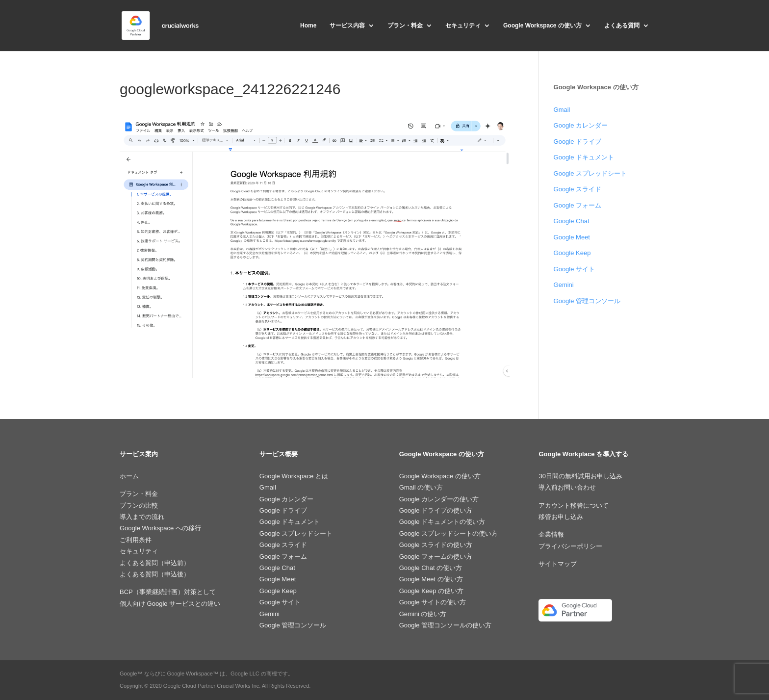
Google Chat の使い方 (431, 568)
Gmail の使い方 (421, 487)
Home (308, 26)
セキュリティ (463, 26)
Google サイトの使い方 (433, 602)
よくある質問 (622, 26)
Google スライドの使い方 (436, 545)
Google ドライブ (578, 142)
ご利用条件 (136, 540)
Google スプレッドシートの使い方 (449, 533)
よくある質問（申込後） (155, 574)
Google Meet (572, 237)
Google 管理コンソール (587, 301)
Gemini (564, 285)
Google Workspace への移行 (160, 528)
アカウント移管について (574, 506)
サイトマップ (558, 564)
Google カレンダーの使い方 (439, 499)
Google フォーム (578, 205)
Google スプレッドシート (590, 173)
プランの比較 (139, 506)
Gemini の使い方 (423, 614)
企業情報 (551, 534)
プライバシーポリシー (570, 546)
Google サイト (575, 269)
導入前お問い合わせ (567, 487)
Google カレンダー (581, 125)
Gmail (562, 110)
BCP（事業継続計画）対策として (168, 592)
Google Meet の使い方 (431, 579)
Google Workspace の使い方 (542, 26)
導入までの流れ (142, 517)
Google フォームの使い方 (436, 557)
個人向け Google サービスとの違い (170, 604)
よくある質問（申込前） (155, 563)
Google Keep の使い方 (432, 591)
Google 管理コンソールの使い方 (446, 625)
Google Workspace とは (294, 476)
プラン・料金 (405, 26)
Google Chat (572, 221)
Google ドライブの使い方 (436, 510)
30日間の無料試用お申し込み (580, 476)
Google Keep (572, 253)
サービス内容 (347, 26)
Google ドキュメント (584, 157)
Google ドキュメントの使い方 (442, 522)
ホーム (129, 476)
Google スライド (578, 189)
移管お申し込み (561, 517)
